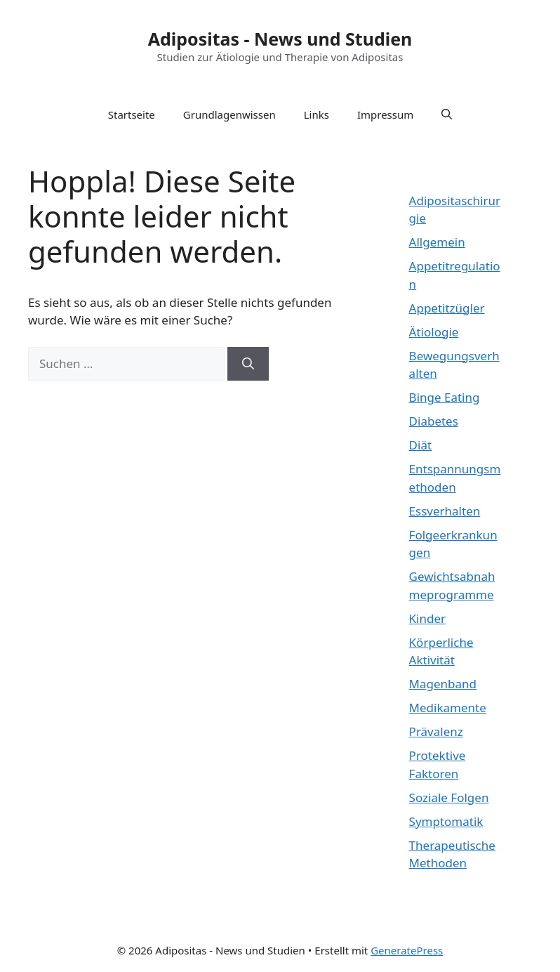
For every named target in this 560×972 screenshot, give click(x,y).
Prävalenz (436, 731)
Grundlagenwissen (229, 114)
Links (316, 114)
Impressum (385, 114)
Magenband (443, 684)
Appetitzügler (447, 308)
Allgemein (437, 242)
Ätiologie (434, 332)
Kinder (427, 618)
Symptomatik (446, 821)
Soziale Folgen (449, 797)
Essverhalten (445, 511)
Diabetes (434, 421)
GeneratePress (407, 950)
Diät (420, 445)
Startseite (132, 114)
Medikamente (448, 708)
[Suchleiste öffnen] (447, 114)
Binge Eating (445, 397)
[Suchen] (248, 364)
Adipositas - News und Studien (280, 39)
